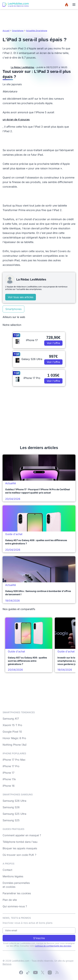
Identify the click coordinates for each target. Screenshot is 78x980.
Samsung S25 (11, 820)
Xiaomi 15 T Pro (12, 725)
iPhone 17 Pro (11, 766)
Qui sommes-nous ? (15, 906)
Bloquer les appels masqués (20, 848)
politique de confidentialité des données (53, 946)
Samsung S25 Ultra (14, 814)
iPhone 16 (9, 786)
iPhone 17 (8, 773)
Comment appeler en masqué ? (22, 835)
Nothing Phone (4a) (15, 745)
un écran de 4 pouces (16, 119)
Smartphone (18, 31)
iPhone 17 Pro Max (14, 760)
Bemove (7, 964)
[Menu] (74, 5)
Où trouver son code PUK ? (19, 855)
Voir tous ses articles (21, 297)
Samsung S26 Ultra (14, 801)
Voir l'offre (53, 343)
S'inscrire (39, 938)
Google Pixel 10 (12, 732)
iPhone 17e (9, 779)
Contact (7, 870)
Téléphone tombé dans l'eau (20, 842)
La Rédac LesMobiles (23, 67)
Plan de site (10, 900)
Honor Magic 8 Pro (14, 738)
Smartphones (13, 309)
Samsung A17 (11, 719)
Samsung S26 (11, 807)
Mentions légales (13, 876)
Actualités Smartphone (37, 31)
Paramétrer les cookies (17, 893)
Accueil (6, 31)
